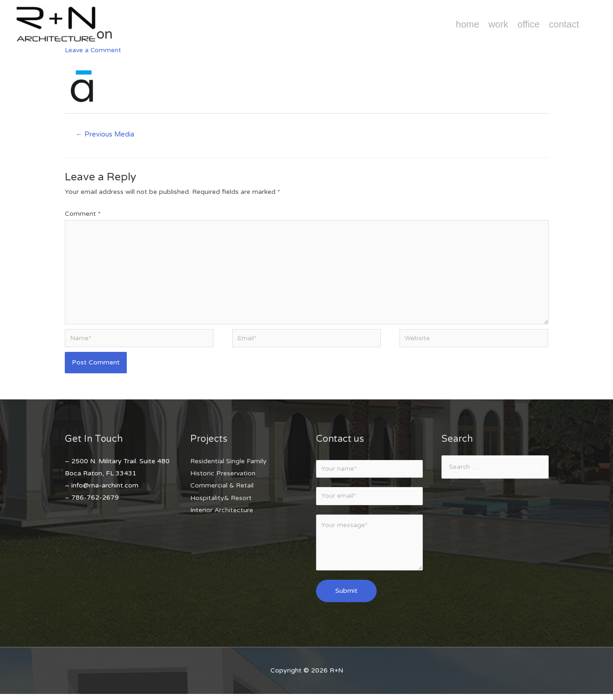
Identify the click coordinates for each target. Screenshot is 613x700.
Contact (564, 24)
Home (468, 24)
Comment (83, 214)
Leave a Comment (93, 50)
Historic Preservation (223, 477)
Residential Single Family (228, 465)
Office (528, 24)
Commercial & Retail (222, 490)
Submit (346, 596)
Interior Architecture (222, 514)
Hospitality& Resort (221, 502)
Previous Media (106, 134)
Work (498, 24)
